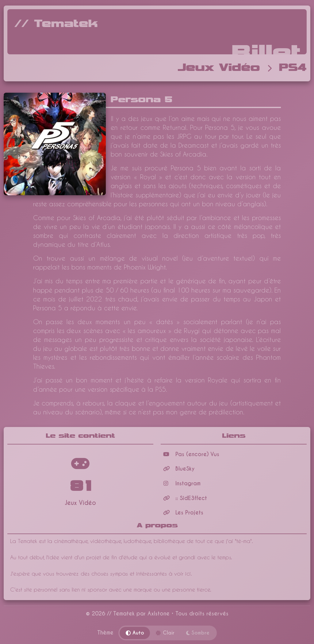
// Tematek (56, 24)
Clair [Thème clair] (165, 633)
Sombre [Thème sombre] (198, 633)
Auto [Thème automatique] (135, 633)
